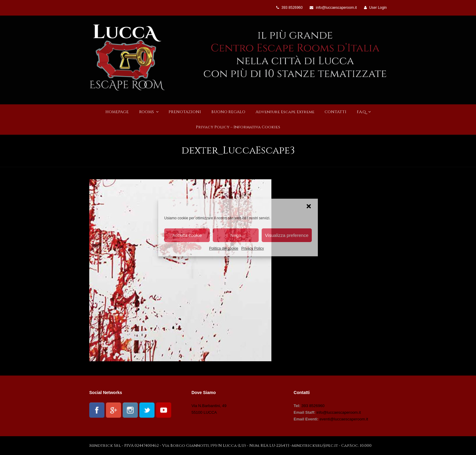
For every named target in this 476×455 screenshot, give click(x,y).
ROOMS (149, 112)
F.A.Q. (364, 112)
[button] (309, 206)
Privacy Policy (253, 248)
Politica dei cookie (224, 248)
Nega (236, 235)
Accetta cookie (187, 235)
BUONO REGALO (228, 112)
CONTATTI (335, 112)
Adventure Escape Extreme (285, 112)
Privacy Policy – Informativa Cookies (238, 127)
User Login (378, 8)
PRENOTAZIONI (185, 112)
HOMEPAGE (117, 112)
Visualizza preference (287, 235)
